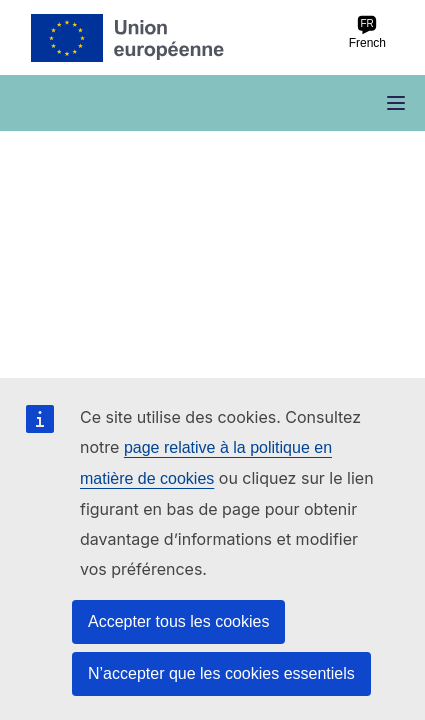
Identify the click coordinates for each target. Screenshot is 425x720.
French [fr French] (367, 32)
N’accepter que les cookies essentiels (221, 673)
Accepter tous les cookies (178, 621)
